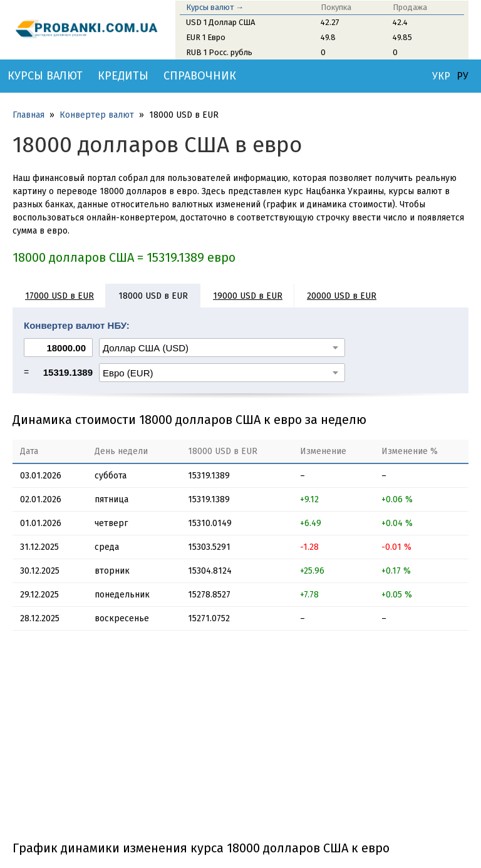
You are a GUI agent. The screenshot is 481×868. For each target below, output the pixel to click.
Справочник (200, 76)
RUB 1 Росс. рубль (219, 52)
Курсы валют (45, 76)
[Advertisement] (240, 740)
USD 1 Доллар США (220, 22)
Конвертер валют (97, 115)
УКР (441, 76)
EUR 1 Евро (206, 37)
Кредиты (123, 76)
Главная (28, 115)
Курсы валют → (215, 7)
